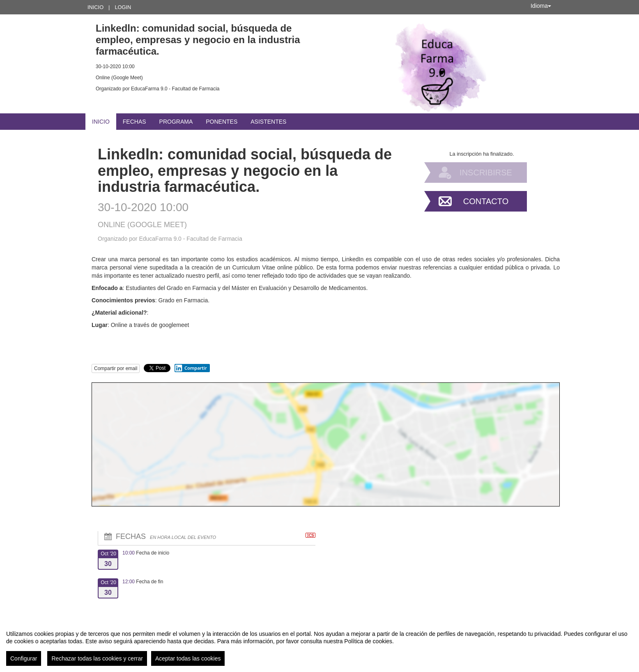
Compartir (191, 368)
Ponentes (222, 122)
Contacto (486, 201)
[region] (319, 645)
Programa (176, 122)
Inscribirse (486, 173)
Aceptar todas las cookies (188, 658)
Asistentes (268, 122)
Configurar (24, 658)
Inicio (95, 7)
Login (123, 7)
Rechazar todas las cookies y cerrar (97, 658)
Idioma (541, 6)
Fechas (134, 122)
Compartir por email (116, 368)
